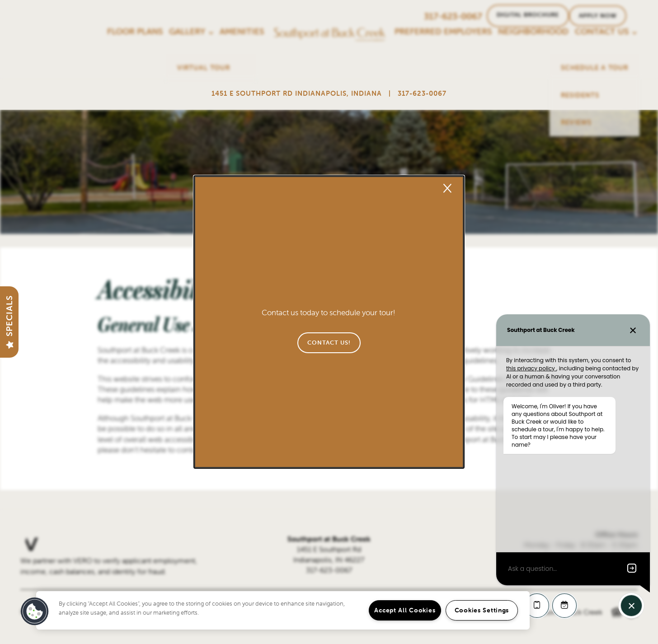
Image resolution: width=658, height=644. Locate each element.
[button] (329, 343)
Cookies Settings (482, 610)
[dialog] (329, 322)
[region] (283, 610)
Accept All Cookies (405, 610)
